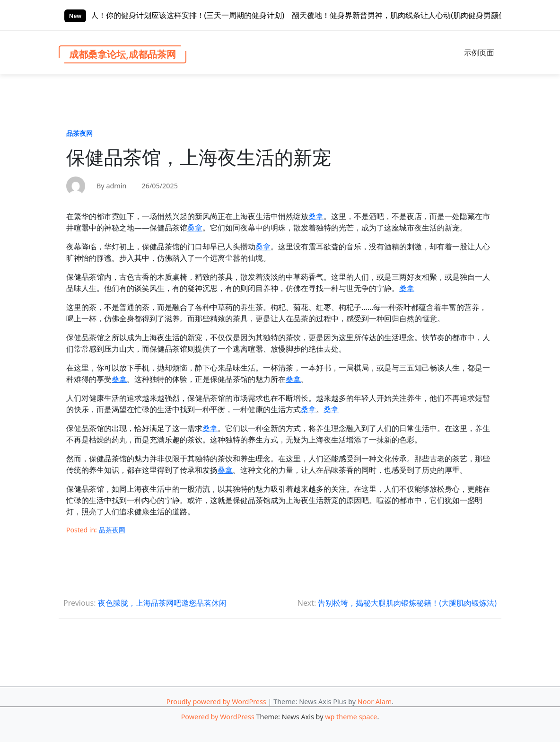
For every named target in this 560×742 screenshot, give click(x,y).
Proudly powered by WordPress (216, 702)
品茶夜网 (79, 133)
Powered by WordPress (218, 717)
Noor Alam (375, 702)
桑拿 (316, 216)
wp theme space (351, 717)
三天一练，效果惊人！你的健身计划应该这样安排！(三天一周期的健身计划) (176, 15)
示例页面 (479, 53)
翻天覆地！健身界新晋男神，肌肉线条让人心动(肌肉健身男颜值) (419, 15)
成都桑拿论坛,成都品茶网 (122, 54)
